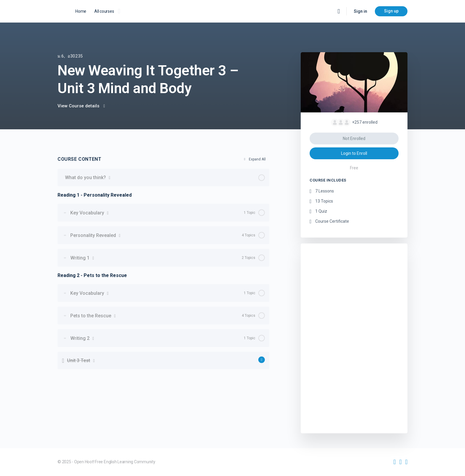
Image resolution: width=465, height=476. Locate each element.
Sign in (360, 11)
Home (81, 11)
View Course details (81, 106)
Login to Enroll (354, 153)
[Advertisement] (354, 337)
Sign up (391, 11)
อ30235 (75, 56)
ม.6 (61, 56)
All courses (104, 11)
